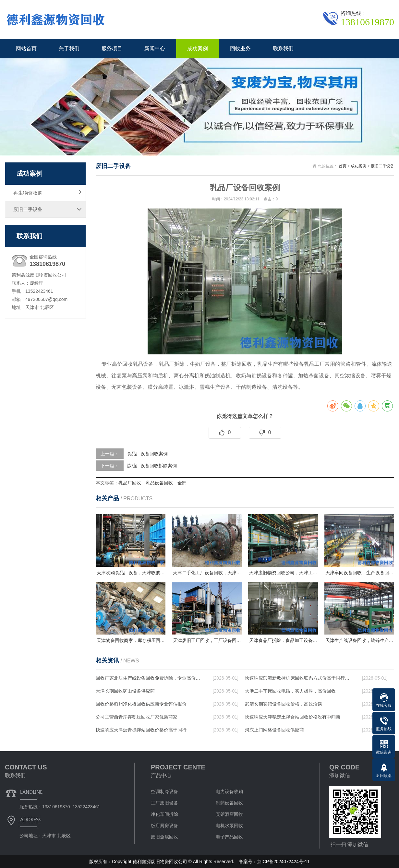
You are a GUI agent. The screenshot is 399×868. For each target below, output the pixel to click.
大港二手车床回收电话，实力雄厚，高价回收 (290, 691)
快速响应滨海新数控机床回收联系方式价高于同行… (297, 678)
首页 (343, 166)
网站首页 (26, 48)
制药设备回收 (229, 803)
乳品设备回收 (159, 483)
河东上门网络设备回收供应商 (274, 730)
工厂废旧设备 (164, 803)
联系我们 (283, 48)
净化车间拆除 (164, 814)
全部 (182, 483)
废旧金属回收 (164, 837)
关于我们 (69, 48)
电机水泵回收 (229, 826)
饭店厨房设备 (164, 826)
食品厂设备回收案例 (147, 454)
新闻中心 (155, 48)
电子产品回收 (229, 837)
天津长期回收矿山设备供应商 (125, 691)
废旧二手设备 (28, 209)
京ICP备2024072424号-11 (283, 862)
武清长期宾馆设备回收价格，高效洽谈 (284, 704)
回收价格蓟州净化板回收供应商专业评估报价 (141, 704)
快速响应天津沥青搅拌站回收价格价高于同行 (141, 730)
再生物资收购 (28, 193)
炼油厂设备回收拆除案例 (152, 466)
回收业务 (240, 48)
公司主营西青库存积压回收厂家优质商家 (137, 717)
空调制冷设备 (164, 791)
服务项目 (112, 48)
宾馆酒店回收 (229, 814)
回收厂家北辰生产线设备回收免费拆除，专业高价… (148, 678)
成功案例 (198, 48)
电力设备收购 (229, 791)
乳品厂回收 (130, 483)
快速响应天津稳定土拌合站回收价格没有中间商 (293, 717)
